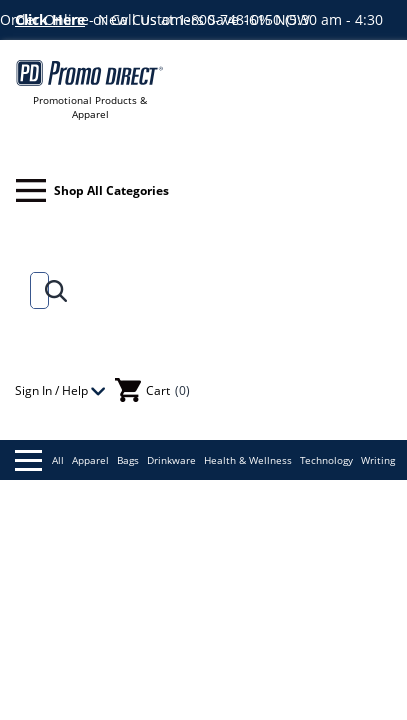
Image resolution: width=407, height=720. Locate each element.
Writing (378, 460)
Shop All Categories (92, 190)
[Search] (35, 290)
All (39, 460)
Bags (128, 460)
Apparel (90, 460)
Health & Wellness (248, 460)
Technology (326, 460)
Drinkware (171, 460)
